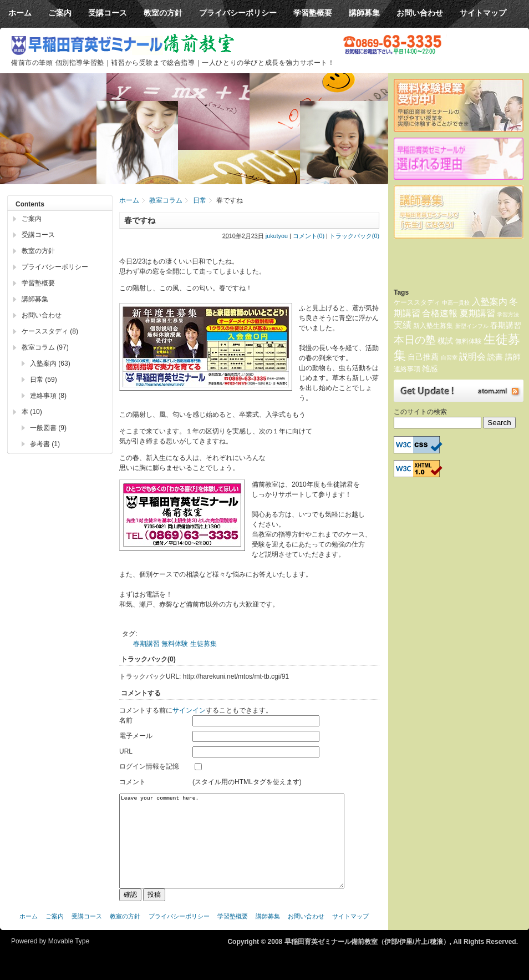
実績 (403, 325)
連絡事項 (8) (48, 396)
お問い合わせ (42, 315)
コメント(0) (309, 236)
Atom (459, 391)
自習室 (449, 358)
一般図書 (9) (48, 428)
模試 (445, 341)
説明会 (472, 357)
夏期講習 (477, 313)
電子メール (136, 736)
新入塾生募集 (433, 326)
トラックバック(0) (354, 236)
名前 (126, 720)
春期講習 (146, 644)
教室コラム (166, 200)
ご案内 (32, 219)
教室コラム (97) (45, 347)
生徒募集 (204, 644)
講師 (513, 357)
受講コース (38, 235)
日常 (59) (44, 380)
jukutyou (277, 236)
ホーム (129, 200)
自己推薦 (423, 357)
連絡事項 (407, 369)
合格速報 (440, 313)
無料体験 (175, 644)
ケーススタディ (417, 302)
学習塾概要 (38, 283)
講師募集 (35, 299)
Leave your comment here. (232, 849)
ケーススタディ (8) (50, 331)
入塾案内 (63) (50, 363)
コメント (133, 782)
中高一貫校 (456, 303)
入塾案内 (490, 302)
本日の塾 (415, 340)
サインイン (189, 710)
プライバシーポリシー (55, 267)
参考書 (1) (45, 444)
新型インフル (472, 326)
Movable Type (69, 958)
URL (126, 751)
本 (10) (32, 412)
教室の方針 (38, 251)
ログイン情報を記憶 (149, 766)
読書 (495, 357)
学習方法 (508, 314)
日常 (200, 200)
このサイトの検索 (420, 412)
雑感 (430, 368)
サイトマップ (350, 933)
